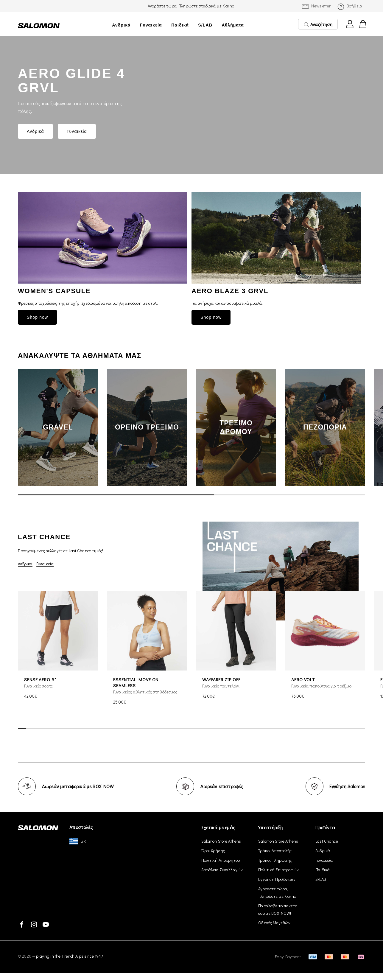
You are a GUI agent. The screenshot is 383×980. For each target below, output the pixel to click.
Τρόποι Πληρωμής (275, 860)
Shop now (37, 317)
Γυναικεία (151, 25)
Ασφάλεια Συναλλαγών (222, 870)
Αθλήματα (233, 25)
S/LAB (205, 25)
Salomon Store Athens (221, 841)
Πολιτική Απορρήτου (221, 860)
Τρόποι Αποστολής (275, 851)
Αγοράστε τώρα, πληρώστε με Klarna (277, 892)
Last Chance (327, 841)
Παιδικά (180, 25)
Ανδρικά (121, 25)
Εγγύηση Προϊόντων (277, 879)
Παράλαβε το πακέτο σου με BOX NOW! (278, 909)
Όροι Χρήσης (213, 851)
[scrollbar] (191, 495)
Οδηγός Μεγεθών (274, 923)
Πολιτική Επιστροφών (278, 870)
